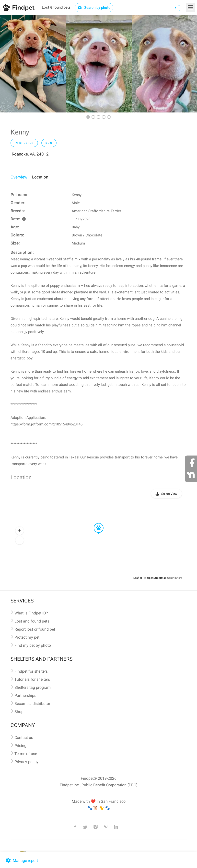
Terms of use (26, 754)
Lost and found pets (32, 621)
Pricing (20, 746)
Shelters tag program (33, 687)
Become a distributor (32, 704)
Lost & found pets (56, 7)
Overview (19, 177)
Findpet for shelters (31, 671)
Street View (169, 494)
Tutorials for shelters (32, 679)
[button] (95, 523)
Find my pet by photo (33, 645)
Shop (19, 712)
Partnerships (25, 696)
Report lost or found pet (35, 629)
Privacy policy (26, 762)
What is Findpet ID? (31, 613)
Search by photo (94, 8)
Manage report (21, 861)
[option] (33, 64)
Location (40, 177)
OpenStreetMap (157, 578)
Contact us (24, 738)
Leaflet (138, 578)
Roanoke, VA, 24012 (30, 154)
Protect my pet (27, 637)
